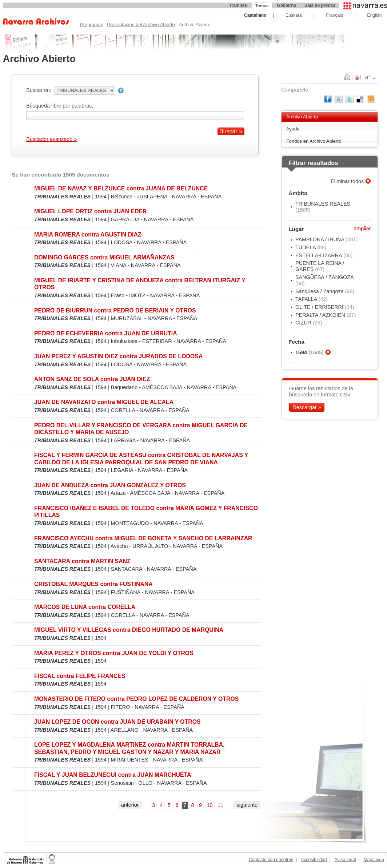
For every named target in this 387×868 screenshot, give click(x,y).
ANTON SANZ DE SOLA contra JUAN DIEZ (92, 379)
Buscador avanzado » (51, 139)
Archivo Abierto (302, 117)
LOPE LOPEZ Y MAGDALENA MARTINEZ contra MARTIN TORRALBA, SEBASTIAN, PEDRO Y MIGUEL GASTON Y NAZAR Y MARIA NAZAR (129, 748)
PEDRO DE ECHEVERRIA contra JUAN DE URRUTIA (106, 333)
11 (220, 805)
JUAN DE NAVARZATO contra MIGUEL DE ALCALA (104, 402)
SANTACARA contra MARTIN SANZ (82, 561)
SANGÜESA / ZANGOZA (324, 277)
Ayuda (293, 129)
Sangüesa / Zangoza (320, 291)
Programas (91, 25)
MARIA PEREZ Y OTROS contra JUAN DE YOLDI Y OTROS (114, 653)
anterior (130, 805)
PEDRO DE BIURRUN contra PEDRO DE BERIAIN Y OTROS (115, 310)
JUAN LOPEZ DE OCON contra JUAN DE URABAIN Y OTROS (117, 722)
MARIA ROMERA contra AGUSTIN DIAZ (88, 235)
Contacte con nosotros (271, 860)
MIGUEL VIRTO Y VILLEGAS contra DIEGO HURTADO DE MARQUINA (129, 630)
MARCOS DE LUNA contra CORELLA (85, 607)
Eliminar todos (348, 181)
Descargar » (307, 407)
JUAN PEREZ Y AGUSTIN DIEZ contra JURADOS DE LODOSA (118, 356)
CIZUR (304, 323)
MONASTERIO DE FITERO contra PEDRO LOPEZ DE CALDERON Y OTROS (136, 699)
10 (210, 805)
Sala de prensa (320, 5)
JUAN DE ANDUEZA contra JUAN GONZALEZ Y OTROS (110, 485)
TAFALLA (307, 299)
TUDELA (306, 247)
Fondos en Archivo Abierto (314, 141)
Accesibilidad (314, 860)
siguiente (247, 805)
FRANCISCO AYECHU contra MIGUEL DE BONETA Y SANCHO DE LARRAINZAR (143, 538)
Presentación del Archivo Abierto (141, 25)
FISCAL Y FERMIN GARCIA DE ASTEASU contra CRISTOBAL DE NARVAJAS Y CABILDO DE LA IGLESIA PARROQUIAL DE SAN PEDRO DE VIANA (141, 459)
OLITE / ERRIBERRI (320, 307)
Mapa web (374, 860)
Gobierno (286, 5)
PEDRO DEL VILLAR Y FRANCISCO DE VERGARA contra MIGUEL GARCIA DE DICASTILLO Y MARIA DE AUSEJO (141, 429)
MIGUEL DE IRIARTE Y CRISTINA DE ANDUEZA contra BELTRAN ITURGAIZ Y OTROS (140, 284)
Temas (262, 6)
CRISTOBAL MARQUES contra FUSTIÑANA (93, 584)
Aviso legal (345, 860)
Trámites (238, 5)
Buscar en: (39, 90)
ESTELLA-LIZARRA (319, 255)
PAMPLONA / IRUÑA (320, 239)
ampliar (362, 229)
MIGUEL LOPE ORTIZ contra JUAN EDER (90, 211)
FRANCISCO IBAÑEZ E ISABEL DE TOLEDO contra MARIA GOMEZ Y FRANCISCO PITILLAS (146, 512)
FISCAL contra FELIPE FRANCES (80, 676)
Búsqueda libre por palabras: (60, 106)
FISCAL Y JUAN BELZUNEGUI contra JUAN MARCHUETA (113, 775)
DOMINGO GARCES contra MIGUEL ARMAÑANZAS (104, 257)
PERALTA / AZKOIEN (321, 315)
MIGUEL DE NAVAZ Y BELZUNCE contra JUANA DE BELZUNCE (121, 188)
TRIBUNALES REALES (323, 204)
